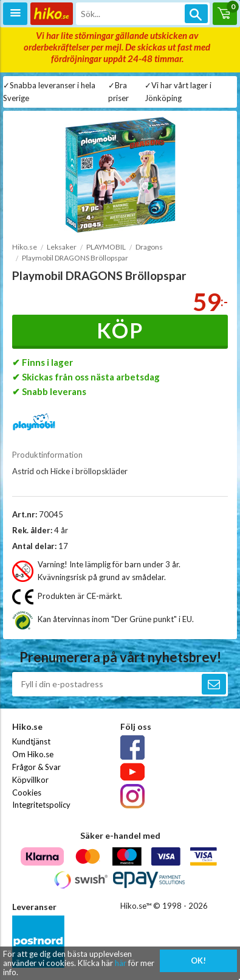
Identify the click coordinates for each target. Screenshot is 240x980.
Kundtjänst (31, 741)
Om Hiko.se (33, 754)
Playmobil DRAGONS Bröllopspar (75, 258)
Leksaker (62, 247)
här (121, 963)
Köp (120, 330)
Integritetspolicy (41, 805)
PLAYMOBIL (106, 247)
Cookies (27, 793)
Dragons (149, 247)
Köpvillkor (30, 780)
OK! (198, 961)
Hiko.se (25, 247)
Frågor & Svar (36, 767)
